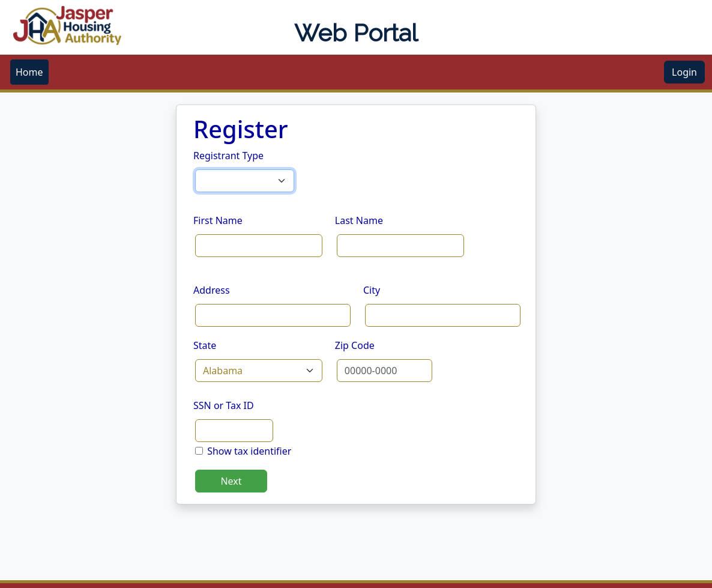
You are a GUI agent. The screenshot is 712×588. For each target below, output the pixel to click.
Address (212, 290)
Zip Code (355, 345)
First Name (218, 220)
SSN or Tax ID (224, 405)
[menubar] (29, 72)
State (205, 345)
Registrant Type (228, 156)
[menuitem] (29, 72)
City (372, 290)
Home (29, 72)
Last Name (359, 220)
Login (684, 72)
